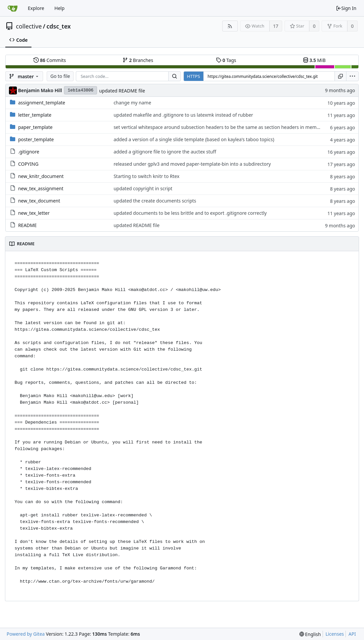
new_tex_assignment (41, 188)
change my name (132, 103)
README (27, 225)
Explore (36, 8)
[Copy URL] (340, 76)
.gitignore (29, 152)
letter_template (35, 115)
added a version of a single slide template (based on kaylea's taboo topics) (194, 139)
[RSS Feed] (230, 26)
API (352, 634)
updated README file (122, 91)
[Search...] (175, 76)
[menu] (352, 76)
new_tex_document (39, 201)
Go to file (60, 76)
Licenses (335, 634)
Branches (138, 60)
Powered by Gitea (26, 634)
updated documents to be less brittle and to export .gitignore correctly (190, 213)
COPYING (28, 164)
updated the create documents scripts (155, 201)
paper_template (35, 127)
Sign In (346, 8)
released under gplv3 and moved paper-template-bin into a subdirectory (192, 164)
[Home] (13, 8)
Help (59, 8)
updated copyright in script (143, 188)
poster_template (36, 139)
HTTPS (194, 76)
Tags (226, 60)
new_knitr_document (41, 176)
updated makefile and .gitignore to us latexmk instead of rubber (183, 115)
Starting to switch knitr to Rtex (147, 176)
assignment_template (42, 103)
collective (29, 26)
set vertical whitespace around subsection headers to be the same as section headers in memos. (218, 127)
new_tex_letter (34, 213)
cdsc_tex (58, 26)
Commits (50, 60)
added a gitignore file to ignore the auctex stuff (165, 152)
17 (276, 26)
